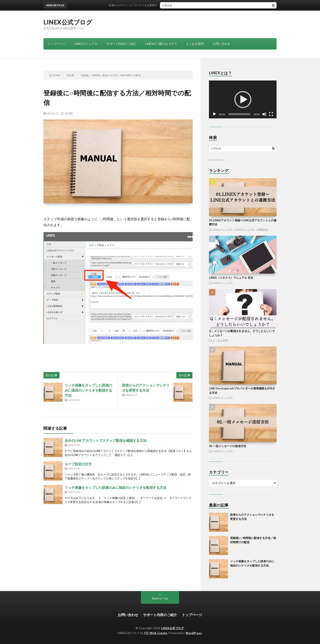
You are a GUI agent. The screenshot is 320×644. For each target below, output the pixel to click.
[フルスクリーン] (271, 114)
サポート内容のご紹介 (121, 44)
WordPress (194, 633)
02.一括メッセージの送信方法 (227, 446)
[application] (243, 99)
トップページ (57, 44)
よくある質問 (195, 44)
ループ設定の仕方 (78, 464)
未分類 (69, 113)
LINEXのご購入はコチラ (161, 44)
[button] (243, 100)
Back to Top (160, 598)
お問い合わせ (221, 44)
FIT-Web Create (156, 633)
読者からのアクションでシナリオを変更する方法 (141, 5)
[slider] (239, 114)
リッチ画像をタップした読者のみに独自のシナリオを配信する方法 (88, 390)
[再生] (214, 114)
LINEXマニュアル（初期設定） (252, 230)
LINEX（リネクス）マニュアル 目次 (231, 278)
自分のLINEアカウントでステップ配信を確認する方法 (106, 440)
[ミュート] (264, 114)
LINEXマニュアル (86, 44)
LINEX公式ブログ (68, 22)
